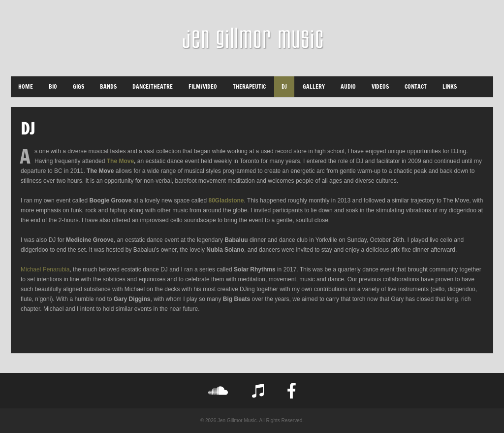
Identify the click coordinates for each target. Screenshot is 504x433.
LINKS (450, 86)
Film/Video (203, 86)
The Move (120, 161)
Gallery (314, 86)
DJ (284, 86)
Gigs (79, 86)
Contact (416, 86)
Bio (53, 86)
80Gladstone (226, 200)
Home (26, 86)
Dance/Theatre (153, 86)
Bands (108, 86)
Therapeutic (249, 86)
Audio (348, 86)
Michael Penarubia (45, 269)
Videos (380, 86)
